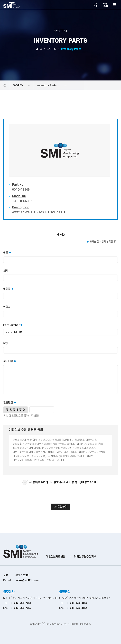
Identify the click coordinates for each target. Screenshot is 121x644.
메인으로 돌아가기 (5, 89)
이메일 (7, 292)
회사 (6, 274)
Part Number (11, 328)
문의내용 (8, 364)
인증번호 (8, 405)
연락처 (7, 310)
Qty (6, 346)
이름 (6, 256)
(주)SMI (11, 5)
